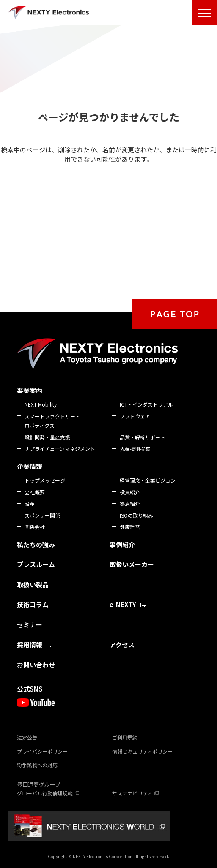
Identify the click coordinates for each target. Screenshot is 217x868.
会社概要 (35, 492)
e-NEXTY (123, 604)
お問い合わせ (36, 665)
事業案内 (30, 390)
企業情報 (30, 466)
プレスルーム (36, 564)
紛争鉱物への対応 (37, 765)
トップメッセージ (45, 480)
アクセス (122, 644)
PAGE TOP (175, 314)
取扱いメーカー (132, 564)
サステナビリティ (132, 793)
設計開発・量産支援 (47, 437)
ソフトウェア (135, 416)
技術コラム (33, 604)
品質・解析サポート (143, 437)
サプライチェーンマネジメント (60, 449)
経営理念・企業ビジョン (148, 480)
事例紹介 (122, 544)
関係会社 (35, 527)
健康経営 (130, 527)
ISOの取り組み (136, 515)
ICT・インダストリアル (146, 404)
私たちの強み (36, 544)
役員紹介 (130, 492)
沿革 (30, 503)
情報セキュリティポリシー (142, 751)
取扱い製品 (33, 585)
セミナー (30, 625)
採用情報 (30, 644)
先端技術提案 (135, 449)
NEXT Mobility (41, 404)
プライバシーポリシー (42, 751)
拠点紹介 (130, 503)
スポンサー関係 (42, 515)
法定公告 (27, 737)
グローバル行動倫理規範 (45, 793)
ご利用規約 (125, 737)
